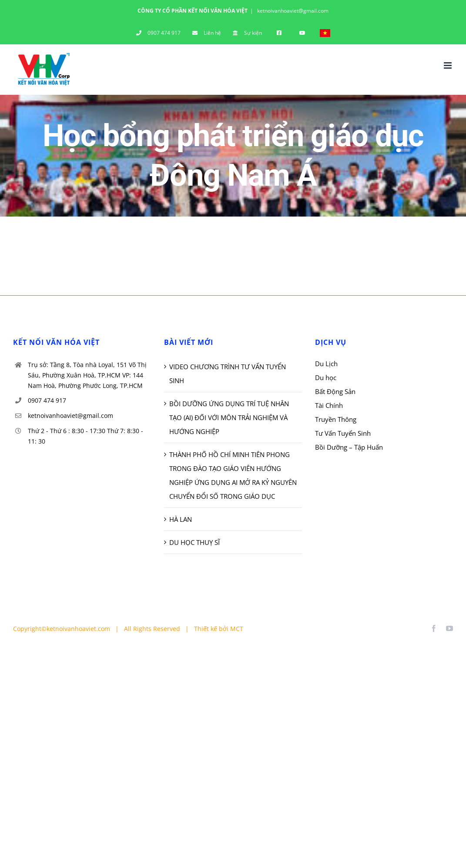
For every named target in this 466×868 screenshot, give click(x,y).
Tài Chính (329, 405)
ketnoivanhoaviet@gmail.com (292, 11)
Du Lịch (326, 364)
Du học (326, 377)
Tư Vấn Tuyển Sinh (343, 433)
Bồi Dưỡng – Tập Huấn (349, 447)
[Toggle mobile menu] (448, 65)
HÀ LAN (181, 519)
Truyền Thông (336, 419)
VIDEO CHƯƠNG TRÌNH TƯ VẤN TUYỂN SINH (228, 374)
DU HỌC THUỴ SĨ (194, 542)
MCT (237, 629)
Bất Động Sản (335, 391)
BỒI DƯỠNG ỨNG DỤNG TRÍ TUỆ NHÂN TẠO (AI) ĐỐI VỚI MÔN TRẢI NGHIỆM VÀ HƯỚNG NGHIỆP (229, 417)
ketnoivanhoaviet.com (78, 629)
